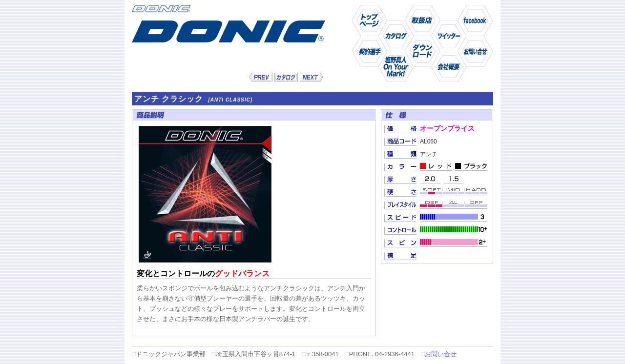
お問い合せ (441, 354)
